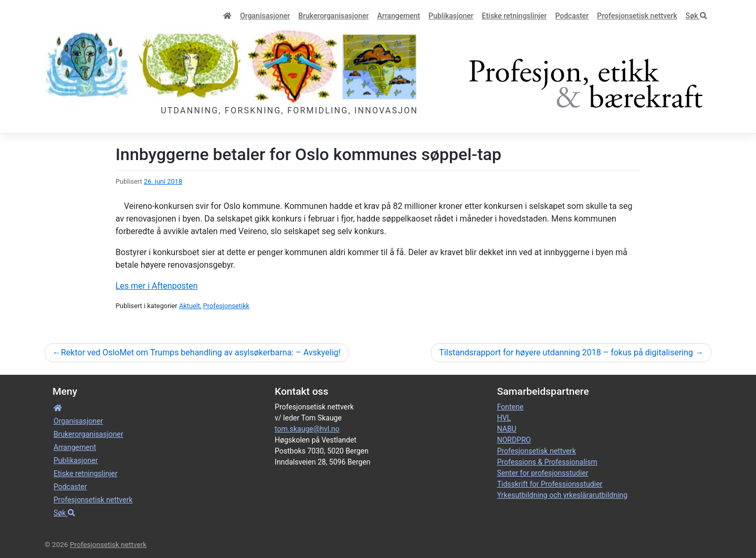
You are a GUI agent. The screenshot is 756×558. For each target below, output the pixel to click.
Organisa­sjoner (265, 16)
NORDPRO (514, 440)
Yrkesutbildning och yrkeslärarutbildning (562, 495)
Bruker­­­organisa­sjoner (333, 16)
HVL (504, 418)
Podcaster (572, 16)
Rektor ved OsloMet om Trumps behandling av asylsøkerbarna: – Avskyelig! (201, 352)
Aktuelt (190, 306)
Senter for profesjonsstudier (543, 473)
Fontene (510, 407)
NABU (507, 429)
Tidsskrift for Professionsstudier (550, 484)
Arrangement (398, 16)
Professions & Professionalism (547, 462)
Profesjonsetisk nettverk (637, 16)
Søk (696, 16)
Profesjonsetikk (226, 306)
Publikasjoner (451, 16)
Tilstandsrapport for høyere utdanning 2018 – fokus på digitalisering (566, 352)
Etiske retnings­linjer (514, 16)
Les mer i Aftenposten (157, 286)
